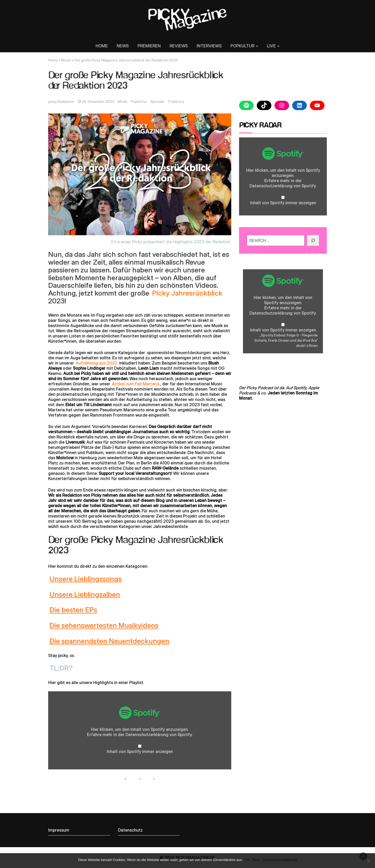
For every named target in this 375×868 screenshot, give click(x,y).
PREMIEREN (149, 46)
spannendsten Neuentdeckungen (179, 353)
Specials (157, 101)
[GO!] (313, 240)
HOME (102, 46)
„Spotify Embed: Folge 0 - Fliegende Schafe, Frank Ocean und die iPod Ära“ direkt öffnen (286, 340)
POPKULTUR (244, 46)
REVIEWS (179, 46)
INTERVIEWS (209, 46)
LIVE (273, 46)
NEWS (123, 46)
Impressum (59, 830)
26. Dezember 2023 (98, 101)
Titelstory (176, 101)
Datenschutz (130, 830)
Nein (256, 860)
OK (248, 860)
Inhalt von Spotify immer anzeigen (140, 751)
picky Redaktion (61, 101)
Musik (66, 60)
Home (53, 60)
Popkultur (139, 101)
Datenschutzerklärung (147, 735)
